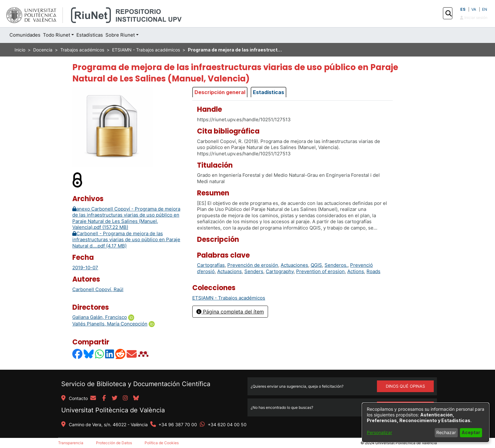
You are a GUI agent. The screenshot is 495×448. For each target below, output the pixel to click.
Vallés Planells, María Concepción (110, 324)
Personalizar (379, 432)
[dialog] (426, 422)
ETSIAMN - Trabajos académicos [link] (146, 50)
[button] (448, 14)
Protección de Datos (114, 443)
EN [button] (485, 9)
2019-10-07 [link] (85, 268)
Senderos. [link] (336, 265)
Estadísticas (268, 92)
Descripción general (220, 92)
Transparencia (71, 443)
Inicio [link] (20, 50)
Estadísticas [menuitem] (90, 35)
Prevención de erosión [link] (253, 265)
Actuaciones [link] (294, 265)
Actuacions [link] (230, 271)
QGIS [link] (316, 265)
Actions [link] (356, 271)
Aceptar (471, 432)
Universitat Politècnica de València (113, 410)
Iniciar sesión (474, 18)
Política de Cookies (162, 443)
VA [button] (474, 9)
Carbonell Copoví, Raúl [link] (98, 289)
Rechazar (446, 432)
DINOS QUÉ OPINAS (405, 386)
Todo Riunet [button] (57, 35)
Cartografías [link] (211, 265)
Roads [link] (373, 271)
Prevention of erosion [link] (320, 271)
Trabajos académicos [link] (82, 50)
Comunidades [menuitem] (25, 35)
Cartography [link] (280, 271)
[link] (229, 298)
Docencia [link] (43, 50)
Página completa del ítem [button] (230, 312)
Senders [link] (254, 271)
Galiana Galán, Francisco (100, 317)
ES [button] (463, 9)
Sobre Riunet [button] (120, 35)
